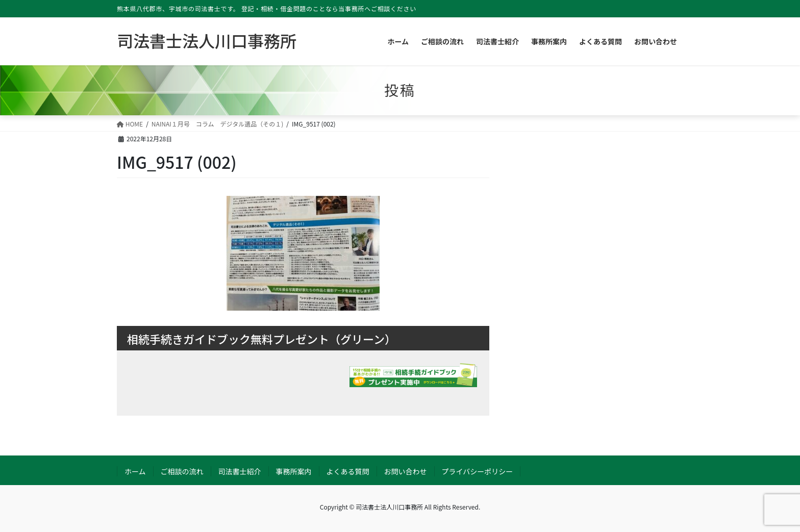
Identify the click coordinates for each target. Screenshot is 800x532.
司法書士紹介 (240, 471)
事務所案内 (294, 471)
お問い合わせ (406, 471)
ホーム (135, 471)
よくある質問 (348, 471)
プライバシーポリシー (478, 471)
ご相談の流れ (182, 471)
